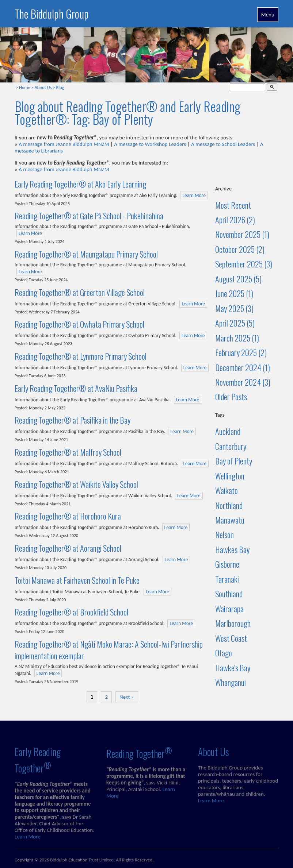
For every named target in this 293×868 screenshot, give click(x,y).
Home (25, 87)
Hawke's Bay (233, 668)
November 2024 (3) (243, 382)
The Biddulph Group (52, 14)
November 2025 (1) (242, 234)
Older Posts (231, 397)
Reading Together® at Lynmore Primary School (81, 356)
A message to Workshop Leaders (150, 144)
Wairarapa (229, 609)
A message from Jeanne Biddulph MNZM (64, 144)
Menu (268, 15)
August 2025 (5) (238, 279)
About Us (43, 87)
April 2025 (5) (235, 323)
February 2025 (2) (241, 352)
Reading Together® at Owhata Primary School (79, 324)
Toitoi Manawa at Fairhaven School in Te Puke (77, 580)
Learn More (194, 195)
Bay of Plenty (234, 461)
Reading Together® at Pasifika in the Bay (73, 420)
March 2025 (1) (237, 338)
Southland (229, 594)
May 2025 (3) (234, 308)
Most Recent (233, 205)
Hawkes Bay (232, 549)
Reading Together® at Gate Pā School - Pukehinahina (89, 216)
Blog (60, 87)
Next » (127, 697)
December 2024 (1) (243, 367)
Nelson (224, 535)
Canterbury (231, 446)
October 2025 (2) (240, 249)
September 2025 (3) (244, 264)
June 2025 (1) (234, 293)
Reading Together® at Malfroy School (68, 452)
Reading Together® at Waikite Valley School (76, 484)
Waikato (227, 490)
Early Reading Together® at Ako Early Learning (80, 184)
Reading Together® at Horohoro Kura (68, 516)
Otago (224, 653)
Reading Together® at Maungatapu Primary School (86, 254)
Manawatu (230, 520)
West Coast (231, 638)
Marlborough (233, 623)
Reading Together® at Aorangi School (68, 548)
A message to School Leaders (223, 144)
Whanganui (231, 682)
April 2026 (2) (235, 220)
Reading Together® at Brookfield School (71, 612)
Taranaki (227, 579)
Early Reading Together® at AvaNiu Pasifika (76, 388)
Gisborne (227, 564)
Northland (229, 505)
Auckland (228, 431)
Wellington (230, 476)
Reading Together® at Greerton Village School (80, 292)
